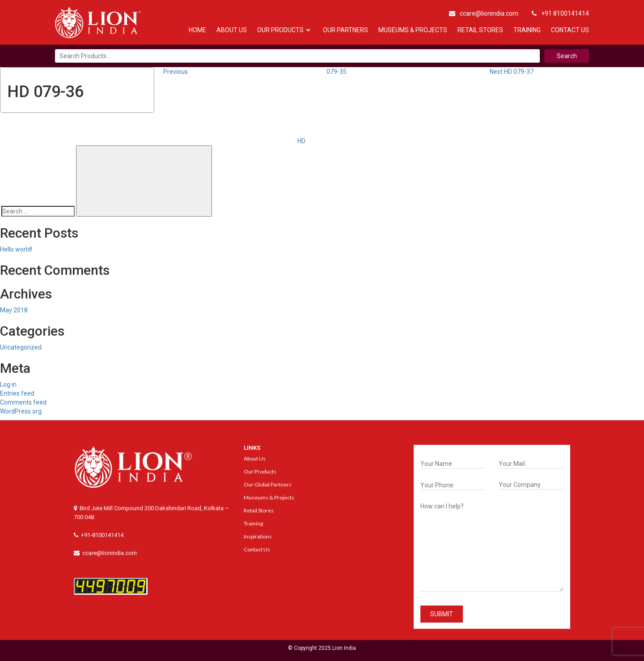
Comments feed (23, 402)
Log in (8, 384)
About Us (232, 30)
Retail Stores (480, 30)
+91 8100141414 (560, 13)
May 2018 (14, 310)
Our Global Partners (268, 484)
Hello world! (16, 249)
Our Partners (345, 30)
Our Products (280, 30)
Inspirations (258, 536)
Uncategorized (21, 347)
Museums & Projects (413, 30)
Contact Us (570, 30)
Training (527, 30)
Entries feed (17, 393)
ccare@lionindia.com (484, 13)
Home (197, 30)
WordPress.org (21, 411)
